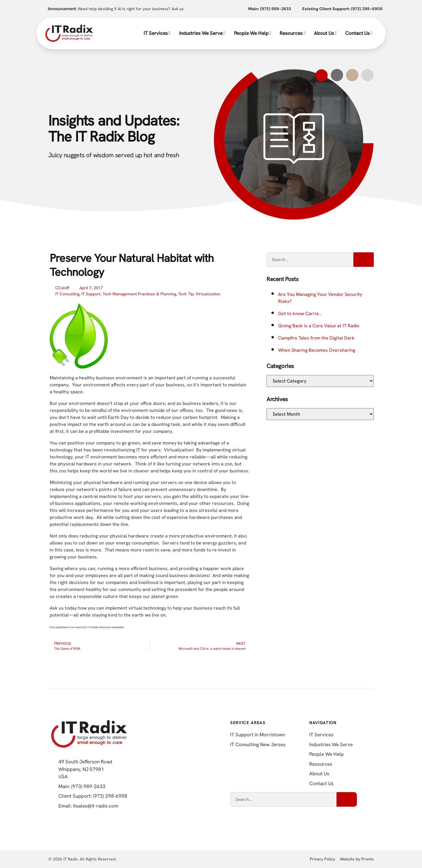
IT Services (157, 33)
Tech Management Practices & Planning (139, 294)
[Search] (364, 260)
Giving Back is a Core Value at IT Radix (319, 326)
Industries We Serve (202, 33)
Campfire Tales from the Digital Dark (316, 338)
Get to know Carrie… (300, 314)
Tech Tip (186, 294)
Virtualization (208, 294)
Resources (292, 33)
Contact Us (359, 33)
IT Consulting (67, 294)
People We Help (253, 33)
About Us (325, 33)
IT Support (91, 294)
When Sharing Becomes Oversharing (317, 350)
